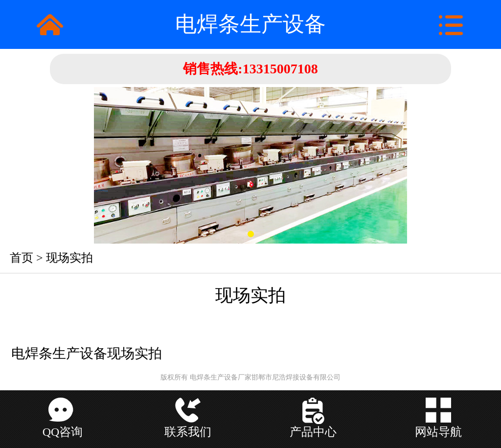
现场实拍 (69, 258)
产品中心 (313, 432)
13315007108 (280, 69)
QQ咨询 (63, 432)
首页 (22, 258)
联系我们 (188, 432)
